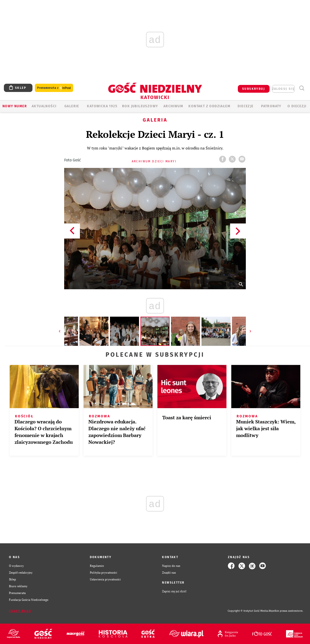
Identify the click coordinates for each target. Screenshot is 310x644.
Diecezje (245, 106)
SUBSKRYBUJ (254, 89)
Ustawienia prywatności (105, 579)
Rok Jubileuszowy (140, 106)
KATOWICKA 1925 (102, 106)
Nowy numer (15, 106)
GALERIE (72, 106)
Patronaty (271, 106)
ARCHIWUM (173, 106)
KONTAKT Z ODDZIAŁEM (209, 106)
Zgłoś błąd (20, 611)
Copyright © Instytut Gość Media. (248, 611)
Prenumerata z (54, 88)
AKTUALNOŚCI (44, 106)
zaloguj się (283, 89)
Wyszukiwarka (302, 88)
